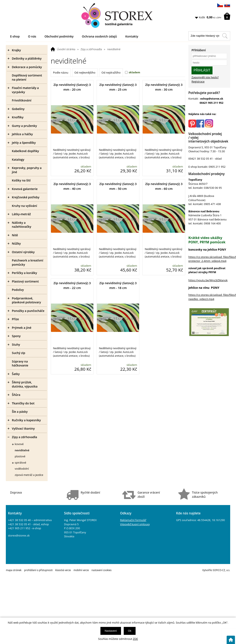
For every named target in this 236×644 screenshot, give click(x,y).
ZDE (135, 639)
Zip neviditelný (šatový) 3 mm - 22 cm (72, 285)
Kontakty (132, 36)
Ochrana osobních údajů (99, 36)
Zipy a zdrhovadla (91, 49)
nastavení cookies (101, 570)
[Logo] (118, 16)
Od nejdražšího (111, 73)
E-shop (15, 36)
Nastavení (111, 631)
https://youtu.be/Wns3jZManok (208, 280)
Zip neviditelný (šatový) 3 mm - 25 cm (118, 87)
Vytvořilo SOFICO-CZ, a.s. (216, 570)
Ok (130, 631)
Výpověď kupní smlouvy (135, 524)
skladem (134, 72)
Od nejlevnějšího (85, 73)
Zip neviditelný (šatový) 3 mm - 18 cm (118, 285)
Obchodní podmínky (59, 36)
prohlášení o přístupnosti (38, 570)
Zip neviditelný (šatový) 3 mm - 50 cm (118, 186)
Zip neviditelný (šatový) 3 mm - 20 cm (72, 87)
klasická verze (63, 570)
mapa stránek (14, 570)
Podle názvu (61, 73)
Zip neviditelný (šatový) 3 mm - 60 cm (164, 186)
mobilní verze (81, 570)
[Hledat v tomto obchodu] (225, 36)
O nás (32, 36)
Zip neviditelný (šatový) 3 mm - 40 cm (72, 186)
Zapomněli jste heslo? (205, 77)
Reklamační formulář (133, 520)
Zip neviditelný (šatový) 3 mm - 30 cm (164, 87)
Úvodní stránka (66, 49)
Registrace (198, 81)
